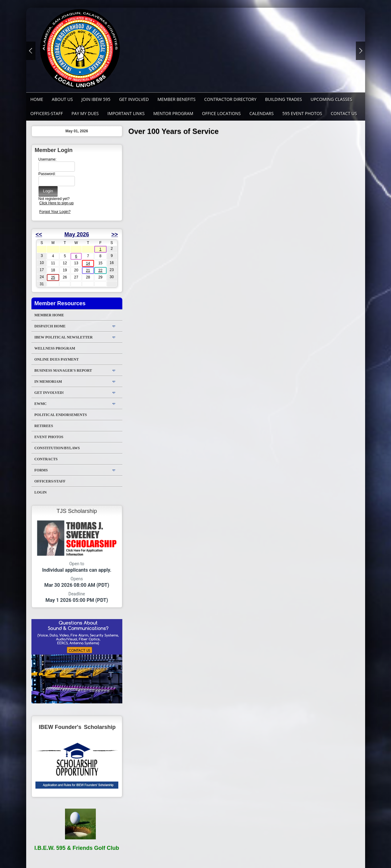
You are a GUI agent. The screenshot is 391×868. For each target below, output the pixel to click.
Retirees (44, 426)
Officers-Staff (47, 113)
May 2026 (77, 234)
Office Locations (221, 113)
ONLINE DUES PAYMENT (57, 359)
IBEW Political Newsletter (64, 337)
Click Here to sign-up (57, 203)
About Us (62, 99)
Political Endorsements (61, 415)
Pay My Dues (85, 113)
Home (37, 99)
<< (39, 234)
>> (114, 234)
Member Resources (60, 303)
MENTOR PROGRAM (173, 113)
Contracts (46, 459)
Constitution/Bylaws (57, 448)
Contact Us (344, 113)
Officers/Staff (50, 481)
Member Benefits (177, 99)
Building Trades (283, 99)
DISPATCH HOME (50, 326)
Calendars (262, 113)
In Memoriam (48, 382)
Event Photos (49, 437)
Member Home (49, 315)
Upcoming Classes (331, 99)
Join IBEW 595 (96, 99)
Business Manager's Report (63, 370)
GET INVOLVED (134, 99)
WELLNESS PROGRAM (55, 348)
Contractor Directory (230, 99)
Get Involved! (49, 393)
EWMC (41, 404)
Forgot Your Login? (55, 212)
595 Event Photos (302, 113)
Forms (41, 470)
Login (41, 492)
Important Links (126, 113)
